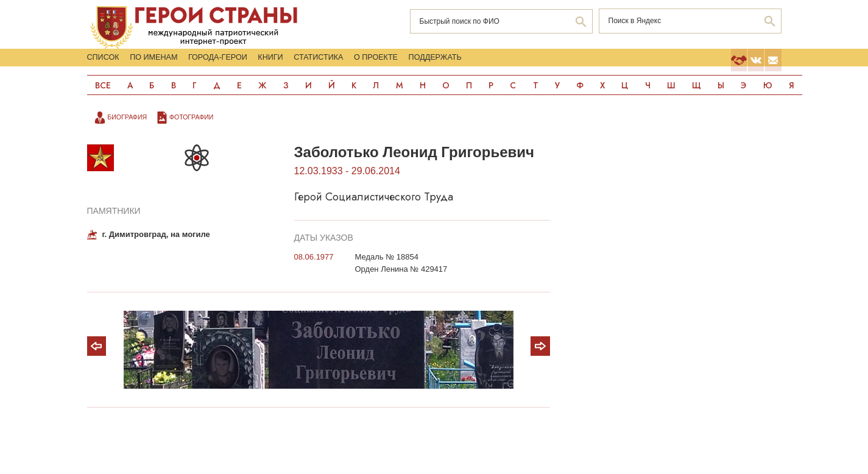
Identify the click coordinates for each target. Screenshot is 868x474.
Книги (371, 63)
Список (108, 63)
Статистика (449, 63)
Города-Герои (287, 63)
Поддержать (631, 63)
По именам (189, 63)
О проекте (538, 63)
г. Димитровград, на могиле (156, 252)
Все (104, 102)
